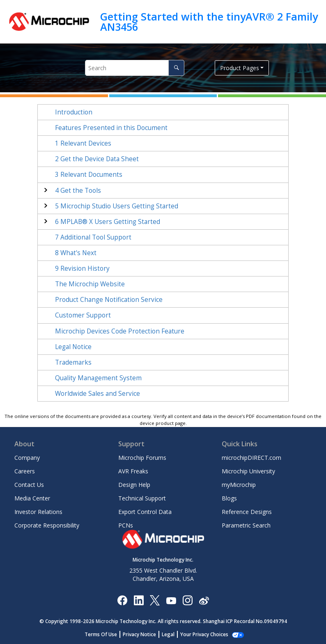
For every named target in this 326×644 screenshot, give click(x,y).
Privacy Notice (139, 634)
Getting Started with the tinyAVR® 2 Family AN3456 (209, 22)
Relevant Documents (89, 175)
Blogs (229, 498)
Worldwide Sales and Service (98, 394)
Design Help (134, 485)
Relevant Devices (83, 143)
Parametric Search (246, 525)
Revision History (82, 268)
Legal (168, 634)
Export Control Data (145, 512)
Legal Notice (73, 347)
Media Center (32, 498)
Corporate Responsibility (47, 525)
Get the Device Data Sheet (97, 159)
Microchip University (248, 471)
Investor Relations (38, 512)
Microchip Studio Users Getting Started (117, 206)
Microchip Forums (142, 458)
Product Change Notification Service (109, 300)
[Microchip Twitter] (155, 600)
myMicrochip (239, 485)
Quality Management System (98, 378)
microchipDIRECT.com (251, 458)
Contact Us (29, 485)
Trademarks (73, 362)
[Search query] (135, 68)
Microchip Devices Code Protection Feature (120, 331)
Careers (25, 471)
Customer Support (83, 315)
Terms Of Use (101, 634)
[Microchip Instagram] (187, 600)
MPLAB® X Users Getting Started (108, 222)
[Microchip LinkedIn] (139, 600)
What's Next (76, 253)
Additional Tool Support (93, 237)
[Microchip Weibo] (204, 600)
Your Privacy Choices (204, 634)
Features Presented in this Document (111, 128)
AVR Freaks (133, 471)
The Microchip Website (90, 284)
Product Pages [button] (240, 68)
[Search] (176, 68)
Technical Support (142, 498)
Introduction (74, 112)
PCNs (126, 525)
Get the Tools (78, 191)
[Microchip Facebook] (122, 600)
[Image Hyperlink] (171, 600)
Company (27, 458)
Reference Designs (247, 512)
